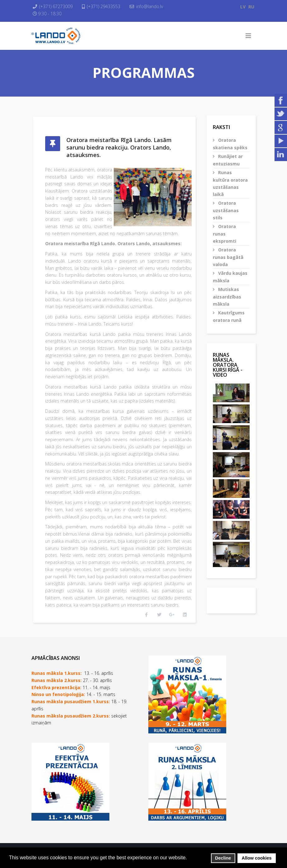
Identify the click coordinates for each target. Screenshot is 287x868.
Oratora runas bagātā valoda (228, 257)
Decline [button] (223, 858)
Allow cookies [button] (257, 858)
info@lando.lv (153, 6)
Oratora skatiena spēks (230, 144)
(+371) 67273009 (57, 6)
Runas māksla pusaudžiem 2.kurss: (71, 709)
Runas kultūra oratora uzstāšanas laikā (230, 183)
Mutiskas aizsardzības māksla (227, 297)
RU (251, 7)
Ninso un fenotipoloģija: (59, 688)
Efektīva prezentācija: (56, 681)
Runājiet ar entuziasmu (228, 160)
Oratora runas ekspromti (225, 234)
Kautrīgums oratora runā (229, 316)
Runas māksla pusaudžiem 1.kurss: (71, 695)
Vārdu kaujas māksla (230, 277)
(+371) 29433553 (106, 6)
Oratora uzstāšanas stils (226, 210)
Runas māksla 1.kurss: (57, 667)
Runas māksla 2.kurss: (57, 674)
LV (243, 7)
